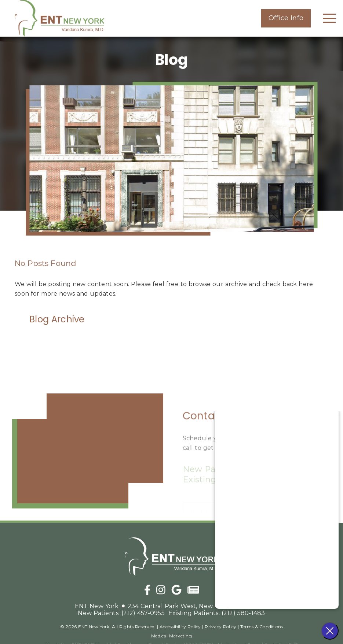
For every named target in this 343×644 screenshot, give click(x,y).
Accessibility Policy (180, 627)
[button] (286, 18)
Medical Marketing (171, 636)
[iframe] (88, 451)
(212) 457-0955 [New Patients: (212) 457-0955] (121, 613)
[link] (59, 18)
